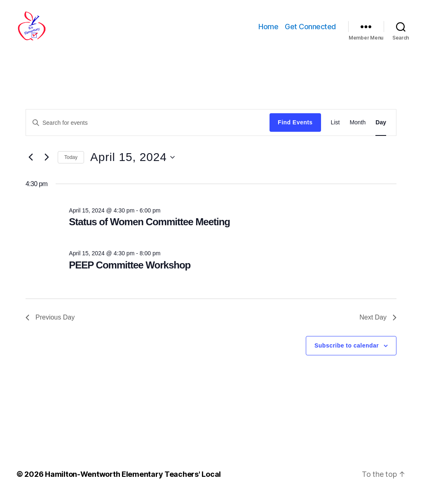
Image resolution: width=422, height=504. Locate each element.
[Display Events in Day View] (381, 129)
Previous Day (50, 324)
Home (268, 30)
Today (71, 164)
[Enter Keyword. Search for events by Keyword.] (148, 129)
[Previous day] (30, 164)
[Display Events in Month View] (358, 129)
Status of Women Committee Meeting (149, 229)
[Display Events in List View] (335, 129)
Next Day (378, 324)
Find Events (295, 129)
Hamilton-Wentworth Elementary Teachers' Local (133, 481)
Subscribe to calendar (347, 352)
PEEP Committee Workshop (130, 272)
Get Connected (310, 30)
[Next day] (47, 164)
